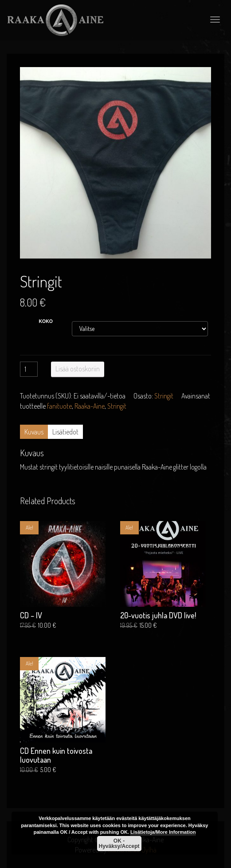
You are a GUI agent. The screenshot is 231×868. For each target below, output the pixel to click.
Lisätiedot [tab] (65, 432)
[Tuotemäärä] (29, 369)
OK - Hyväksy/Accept (119, 844)
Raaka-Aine (90, 406)
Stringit (164, 396)
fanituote (59, 406)
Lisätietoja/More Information (163, 832)
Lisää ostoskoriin (78, 369)
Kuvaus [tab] (34, 432)
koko (46, 321)
